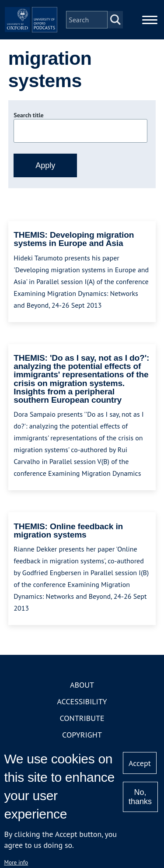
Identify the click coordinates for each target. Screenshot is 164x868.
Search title (28, 115)
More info (16, 862)
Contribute (82, 718)
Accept (140, 763)
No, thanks (140, 797)
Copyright (82, 735)
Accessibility (82, 701)
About (82, 685)
